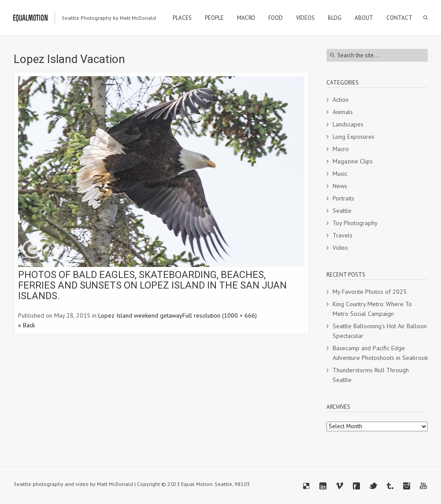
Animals (343, 112)
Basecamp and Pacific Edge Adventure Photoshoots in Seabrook (380, 353)
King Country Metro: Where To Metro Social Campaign (372, 309)
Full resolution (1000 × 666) (220, 315)
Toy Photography (355, 223)
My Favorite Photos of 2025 (370, 292)
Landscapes (348, 124)
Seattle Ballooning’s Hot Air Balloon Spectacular (380, 331)
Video (340, 248)
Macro (341, 149)
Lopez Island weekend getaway (140, 315)
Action (341, 100)
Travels (343, 235)
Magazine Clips (353, 161)
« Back (26, 325)
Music (340, 174)
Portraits (343, 198)
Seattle (342, 211)
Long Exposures (354, 137)
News (340, 186)
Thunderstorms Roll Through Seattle (371, 375)
